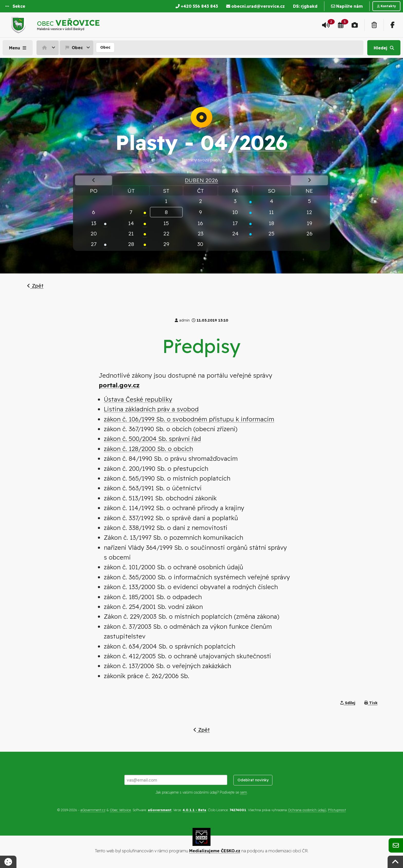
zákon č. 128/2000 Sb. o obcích (148, 449)
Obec (74, 48)
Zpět (35, 286)
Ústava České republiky (138, 399)
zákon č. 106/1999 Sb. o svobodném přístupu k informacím (189, 419)
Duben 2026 (201, 180)
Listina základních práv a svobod (151, 409)
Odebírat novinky (253, 780)
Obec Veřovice (120, 810)
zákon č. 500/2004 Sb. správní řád (152, 439)
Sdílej (348, 703)
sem (244, 792)
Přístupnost (337, 810)
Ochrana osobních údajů (307, 810)
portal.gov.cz (119, 385)
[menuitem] (48, 48)
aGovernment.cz (93, 810)
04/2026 (244, 142)
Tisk (371, 703)
